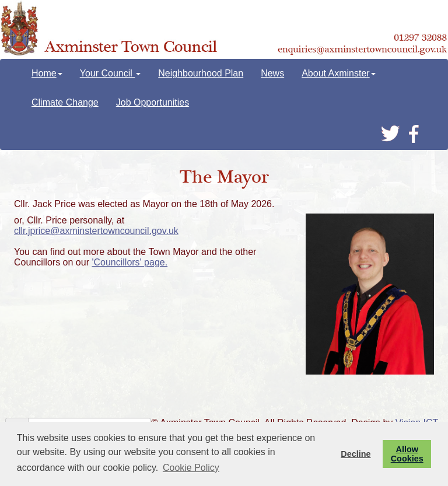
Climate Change (65, 102)
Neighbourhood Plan (201, 73)
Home (47, 73)
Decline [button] (356, 454)
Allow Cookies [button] (407, 454)
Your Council (111, 73)
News (272, 73)
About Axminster (339, 73)
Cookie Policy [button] (191, 468)
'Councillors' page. (129, 262)
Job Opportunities (153, 102)
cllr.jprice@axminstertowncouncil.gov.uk (96, 231)
